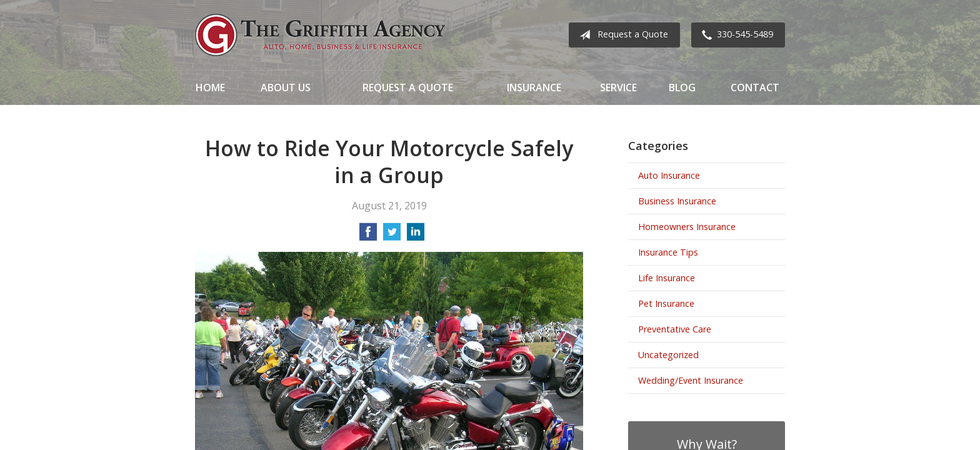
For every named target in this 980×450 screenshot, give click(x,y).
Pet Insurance (666, 303)
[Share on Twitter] (392, 236)
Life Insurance (667, 278)
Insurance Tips (668, 252)
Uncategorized (668, 355)
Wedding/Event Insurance (691, 380)
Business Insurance (677, 201)
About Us (286, 87)
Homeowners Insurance (687, 227)
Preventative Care (675, 329)
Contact (755, 87)
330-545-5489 (735, 35)
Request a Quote (621, 35)
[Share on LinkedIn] (416, 236)
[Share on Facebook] (368, 236)
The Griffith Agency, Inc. (320, 35)
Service (618, 87)
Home (210, 87)
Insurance (534, 87)
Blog (682, 87)
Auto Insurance (669, 175)
